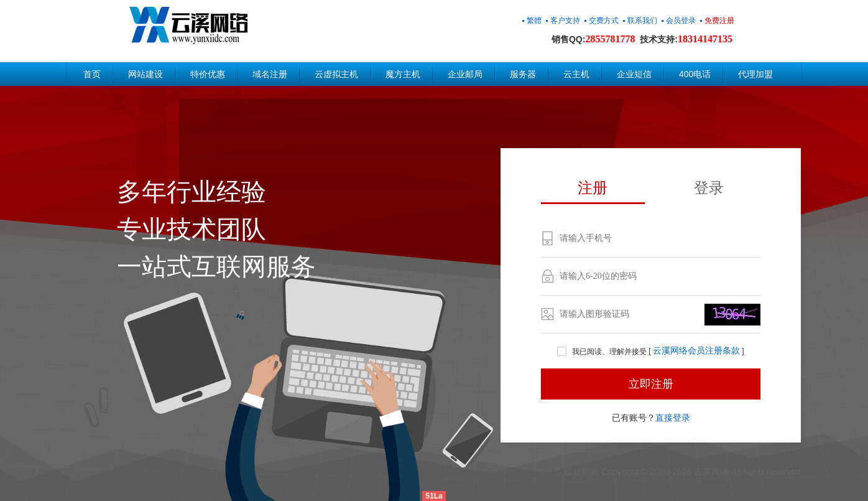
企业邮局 (465, 74)
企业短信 (634, 74)
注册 (593, 188)
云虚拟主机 (336, 74)
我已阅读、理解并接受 (603, 352)
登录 (709, 188)
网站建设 (145, 74)
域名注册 (270, 74)
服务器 (523, 74)
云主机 (576, 74)
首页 (92, 74)
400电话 (695, 74)
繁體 (534, 21)
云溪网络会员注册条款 (696, 351)
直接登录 (673, 418)
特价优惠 (208, 74)
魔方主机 (403, 74)
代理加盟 (755, 74)
